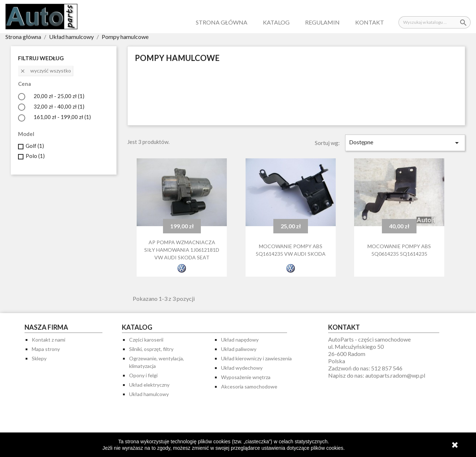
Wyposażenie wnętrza (246, 377)
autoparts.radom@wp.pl (395, 375)
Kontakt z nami (49, 340)
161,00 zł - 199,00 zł (62, 117)
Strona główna (222, 22)
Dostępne (405, 143)
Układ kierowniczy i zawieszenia (256, 358)
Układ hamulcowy (149, 394)
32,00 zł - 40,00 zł (59, 106)
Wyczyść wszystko (45, 71)
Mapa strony (46, 349)
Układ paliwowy (239, 349)
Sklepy (39, 358)
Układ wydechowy (242, 368)
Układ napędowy (240, 340)
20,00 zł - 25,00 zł (59, 96)
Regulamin (322, 22)
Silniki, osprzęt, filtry (151, 349)
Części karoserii (146, 340)
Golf (35, 146)
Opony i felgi (143, 375)
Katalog (276, 22)
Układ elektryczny (149, 385)
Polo (35, 156)
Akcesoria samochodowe (249, 386)
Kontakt (370, 22)
